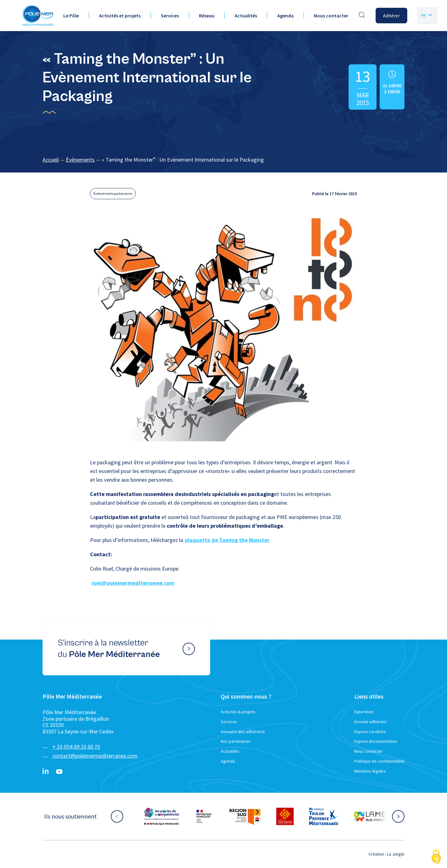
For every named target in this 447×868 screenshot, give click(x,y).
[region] (223, 160)
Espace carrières (370, 732)
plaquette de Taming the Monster (227, 540)
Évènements (80, 160)
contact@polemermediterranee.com (95, 756)
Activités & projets (238, 712)
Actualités (246, 16)
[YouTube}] (59, 772)
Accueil (51, 160)
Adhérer (391, 16)
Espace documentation (376, 741)
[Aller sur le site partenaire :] (161, 816)
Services (170, 16)
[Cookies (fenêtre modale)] (436, 857)
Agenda (285, 16)
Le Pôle (71, 16)
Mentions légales (370, 771)
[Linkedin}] (46, 772)
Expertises (364, 712)
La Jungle (396, 854)
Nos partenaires (236, 741)
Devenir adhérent (370, 722)
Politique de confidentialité (379, 761)
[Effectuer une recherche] (362, 16)
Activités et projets (120, 16)
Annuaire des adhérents (243, 732)
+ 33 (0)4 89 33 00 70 (76, 747)
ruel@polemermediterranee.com (133, 583)
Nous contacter (331, 16)
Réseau (207, 16)
